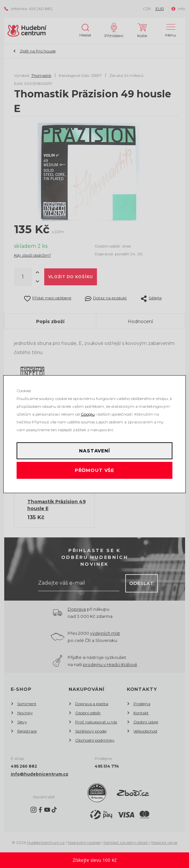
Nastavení (94, 451)
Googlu (88, 414)
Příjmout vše (94, 470)
